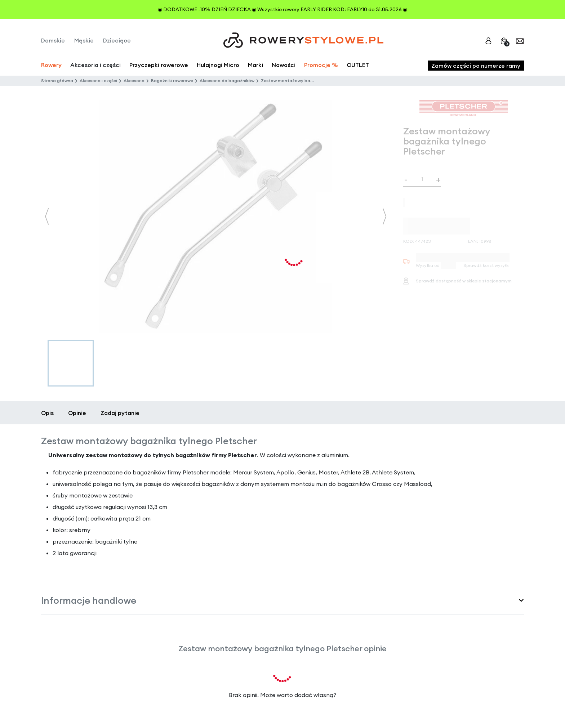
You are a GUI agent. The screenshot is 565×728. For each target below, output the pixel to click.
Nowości (284, 65)
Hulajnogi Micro (218, 65)
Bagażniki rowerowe (172, 81)
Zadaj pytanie (120, 413)
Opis (47, 413)
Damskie (53, 40)
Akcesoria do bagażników (227, 81)
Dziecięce (117, 40)
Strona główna (57, 81)
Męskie (84, 40)
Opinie (77, 413)
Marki (255, 65)
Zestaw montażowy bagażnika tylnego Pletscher (313, 81)
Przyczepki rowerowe (159, 65)
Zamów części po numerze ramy (476, 66)
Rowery (51, 65)
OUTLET (358, 65)
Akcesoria (134, 81)
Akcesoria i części (98, 81)
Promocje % (321, 65)
